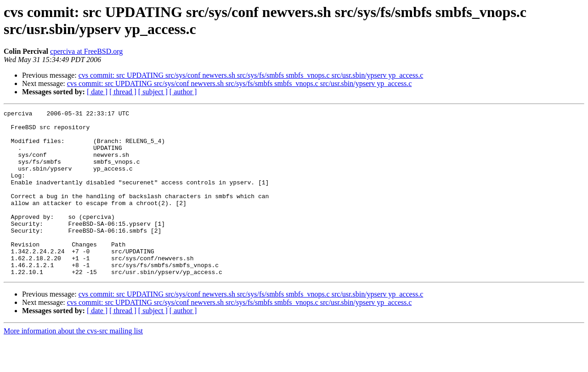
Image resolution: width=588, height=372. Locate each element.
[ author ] (183, 92)
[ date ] (97, 92)
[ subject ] (153, 92)
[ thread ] (123, 92)
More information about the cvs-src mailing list (73, 364)
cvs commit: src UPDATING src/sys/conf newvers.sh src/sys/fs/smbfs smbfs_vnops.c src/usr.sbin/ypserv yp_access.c (251, 75)
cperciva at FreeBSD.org (86, 51)
